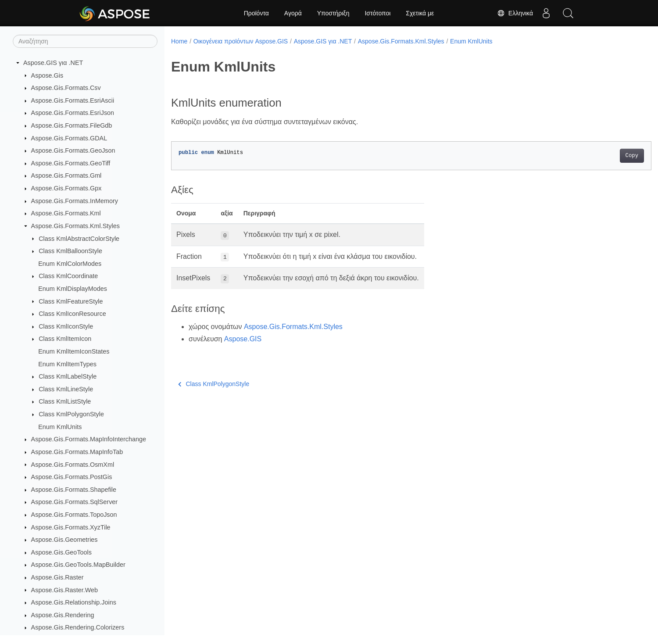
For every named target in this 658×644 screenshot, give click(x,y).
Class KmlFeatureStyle (71, 301)
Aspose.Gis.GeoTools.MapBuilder (78, 565)
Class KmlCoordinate (68, 276)
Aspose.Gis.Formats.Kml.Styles (75, 226)
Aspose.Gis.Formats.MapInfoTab (77, 452)
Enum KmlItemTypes (67, 364)
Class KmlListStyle (65, 401)
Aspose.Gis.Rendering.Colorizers (78, 627)
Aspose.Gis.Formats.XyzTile (71, 527)
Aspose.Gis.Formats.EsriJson (73, 113)
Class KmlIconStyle (66, 326)
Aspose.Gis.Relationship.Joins (74, 602)
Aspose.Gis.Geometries (64, 540)
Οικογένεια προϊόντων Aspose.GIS (241, 41)
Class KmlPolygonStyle (71, 414)
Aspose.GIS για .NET (53, 63)
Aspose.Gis (47, 75)
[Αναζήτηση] (85, 41)
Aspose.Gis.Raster (57, 577)
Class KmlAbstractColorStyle (79, 239)
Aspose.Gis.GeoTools (61, 552)
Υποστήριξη (333, 13)
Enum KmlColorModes (70, 264)
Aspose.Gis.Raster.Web (65, 590)
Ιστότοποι (377, 13)
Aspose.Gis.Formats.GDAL (69, 138)
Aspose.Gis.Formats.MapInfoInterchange (89, 439)
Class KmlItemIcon (65, 339)
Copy (599, 156)
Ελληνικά (515, 13)
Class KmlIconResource (72, 314)
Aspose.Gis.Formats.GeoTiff (71, 163)
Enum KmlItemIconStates (74, 351)
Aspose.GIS (243, 339)
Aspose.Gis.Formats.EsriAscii (73, 100)
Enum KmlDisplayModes (73, 289)
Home (179, 41)
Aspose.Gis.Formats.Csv (66, 88)
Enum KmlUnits (60, 427)
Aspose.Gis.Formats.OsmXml (73, 465)
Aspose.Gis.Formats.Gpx (66, 188)
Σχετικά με (420, 13)
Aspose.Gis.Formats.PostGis (72, 477)
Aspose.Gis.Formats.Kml (66, 213)
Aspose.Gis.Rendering (63, 615)
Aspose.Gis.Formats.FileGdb (72, 125)
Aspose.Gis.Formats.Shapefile (74, 490)
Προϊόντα (256, 13)
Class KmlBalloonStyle (70, 251)
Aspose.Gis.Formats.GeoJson (73, 150)
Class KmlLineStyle (66, 389)
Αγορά (293, 13)
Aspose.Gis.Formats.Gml (66, 175)
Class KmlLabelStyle (68, 376)
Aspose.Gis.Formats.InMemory (75, 201)
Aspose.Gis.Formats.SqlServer (75, 502)
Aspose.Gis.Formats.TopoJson (74, 515)
